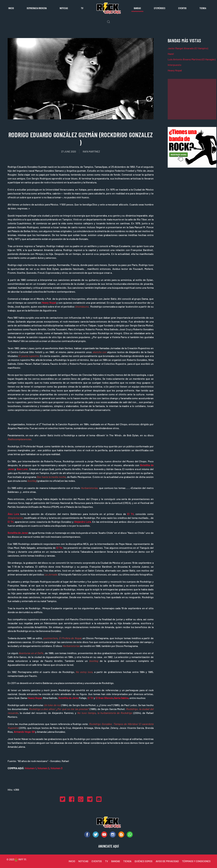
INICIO (72, 861)
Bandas (137, 8)
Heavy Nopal (49, 303)
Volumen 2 (43, 768)
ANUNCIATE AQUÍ (109, 846)
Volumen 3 (56, 768)
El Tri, (60, 548)
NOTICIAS (83, 861)
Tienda (203, 8)
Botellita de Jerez (18, 533)
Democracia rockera (37, 8)
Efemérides (160, 8)
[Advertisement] (192, 99)
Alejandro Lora (83, 522)
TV (82, 8)
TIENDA (127, 861)
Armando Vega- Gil (24, 732)
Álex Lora (22, 469)
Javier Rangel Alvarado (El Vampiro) (188, 48)
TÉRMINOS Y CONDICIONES (196, 861)
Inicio (11, 8)
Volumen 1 (30, 768)
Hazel (171, 54)
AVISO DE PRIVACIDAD (167, 861)
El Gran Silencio (104, 698)
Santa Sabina (121, 698)
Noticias (64, 8)
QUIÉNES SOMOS (144, 861)
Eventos (182, 8)
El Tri (130, 514)
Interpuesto (175, 65)
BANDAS (116, 861)
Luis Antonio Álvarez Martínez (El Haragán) (192, 59)
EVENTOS (97, 861)
